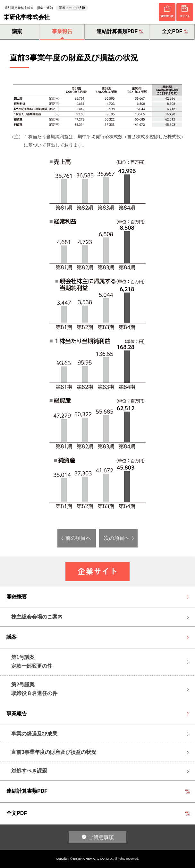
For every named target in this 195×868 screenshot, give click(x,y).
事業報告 (62, 31)
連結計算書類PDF (117, 31)
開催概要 (17, 597)
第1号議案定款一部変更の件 (32, 662)
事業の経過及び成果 (34, 734)
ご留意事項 (101, 837)
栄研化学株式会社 (27, 17)
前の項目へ (78, 538)
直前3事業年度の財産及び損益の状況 (54, 752)
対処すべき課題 (29, 771)
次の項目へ (117, 538)
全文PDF (172, 31)
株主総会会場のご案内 (37, 617)
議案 (12, 637)
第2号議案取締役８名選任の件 (34, 689)
